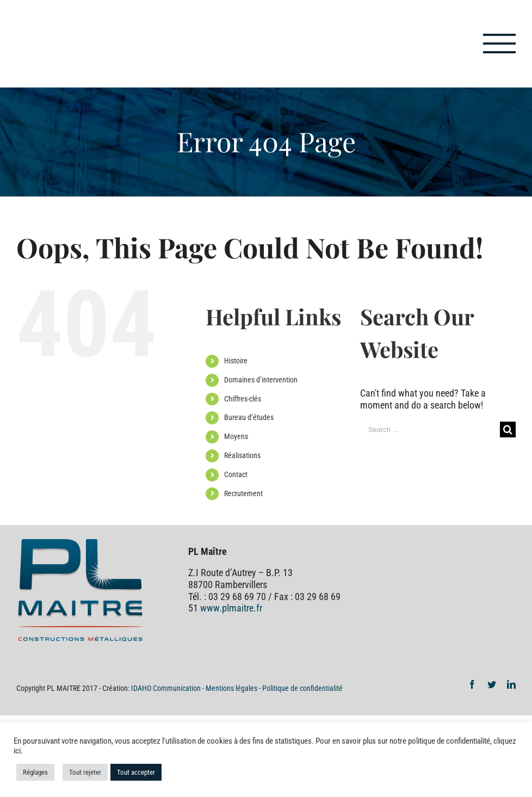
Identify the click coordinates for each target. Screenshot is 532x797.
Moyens (236, 436)
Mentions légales (231, 688)
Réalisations (242, 455)
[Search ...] (430, 430)
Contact (236, 474)
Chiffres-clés (243, 399)
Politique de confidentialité (302, 688)
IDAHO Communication (167, 688)
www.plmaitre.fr (231, 608)
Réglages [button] (35, 772)
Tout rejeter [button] (85, 772)
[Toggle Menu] (499, 44)
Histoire (236, 361)
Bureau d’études (249, 417)
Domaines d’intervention (261, 380)
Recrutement (243, 493)
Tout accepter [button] (136, 772)
